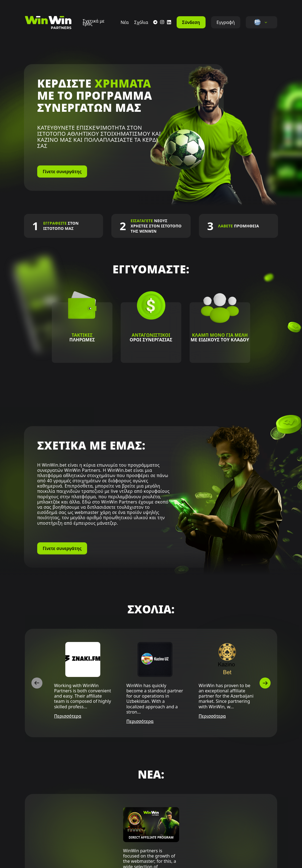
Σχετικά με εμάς (94, 22)
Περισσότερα (68, 716)
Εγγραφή (226, 22)
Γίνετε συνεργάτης (62, 172)
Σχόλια (141, 22)
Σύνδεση (191, 22)
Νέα (125, 22)
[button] (257, 22)
